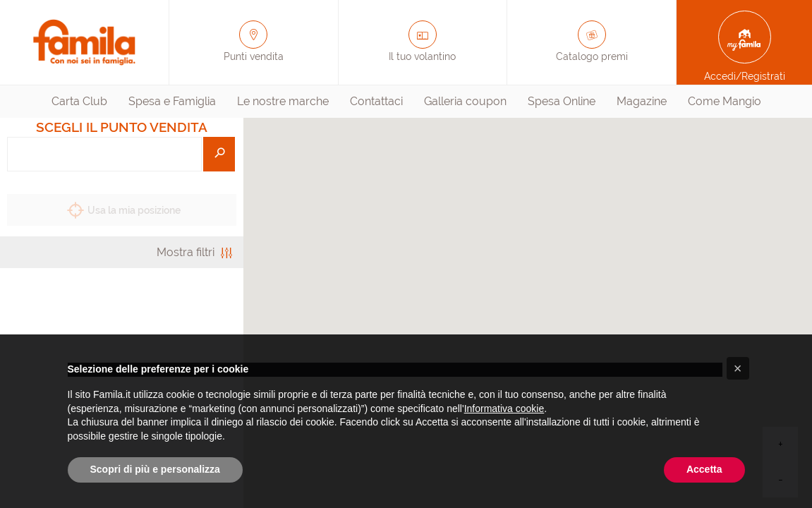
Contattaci (376, 101)
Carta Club (79, 101)
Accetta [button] (704, 469)
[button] (738, 368)
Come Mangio (725, 101)
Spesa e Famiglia (172, 101)
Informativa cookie (504, 409)
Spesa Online (562, 101)
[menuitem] (79, 102)
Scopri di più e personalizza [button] (155, 469)
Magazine (642, 101)
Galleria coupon (465, 101)
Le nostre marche (283, 101)
